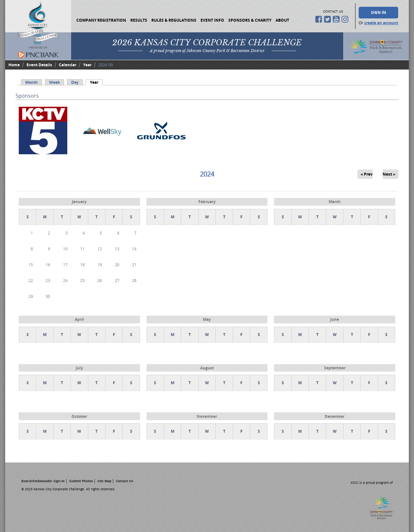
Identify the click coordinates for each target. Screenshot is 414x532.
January (79, 202)
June (335, 319)
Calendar (68, 65)
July (79, 368)
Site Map (104, 481)
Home (14, 65)
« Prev (367, 174)
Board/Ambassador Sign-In (43, 481)
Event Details (39, 65)
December (335, 416)
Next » (389, 174)
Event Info (212, 20)
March (335, 202)
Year (87, 65)
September (335, 368)
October (79, 416)
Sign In (379, 12)
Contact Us (125, 481)
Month (32, 82)
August (207, 368)
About (282, 20)
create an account (381, 23)
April (79, 319)
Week (54, 82)
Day (75, 82)
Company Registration (101, 20)
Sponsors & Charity (250, 20)
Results (139, 20)
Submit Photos (81, 481)
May (207, 319)
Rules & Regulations (174, 20)
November (207, 416)
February (207, 202)
